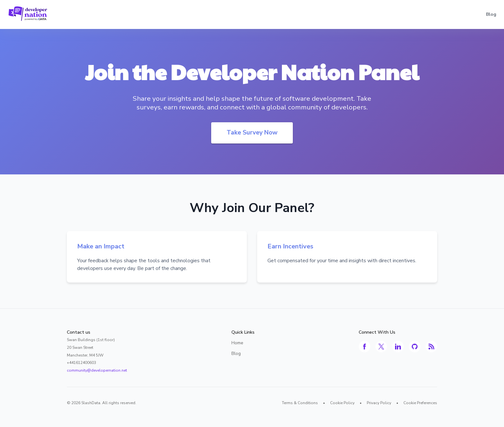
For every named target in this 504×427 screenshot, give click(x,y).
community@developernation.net (97, 370)
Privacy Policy (379, 403)
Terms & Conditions (300, 403)
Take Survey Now (252, 133)
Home (237, 343)
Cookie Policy (342, 403)
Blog (491, 14)
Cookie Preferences (420, 403)
